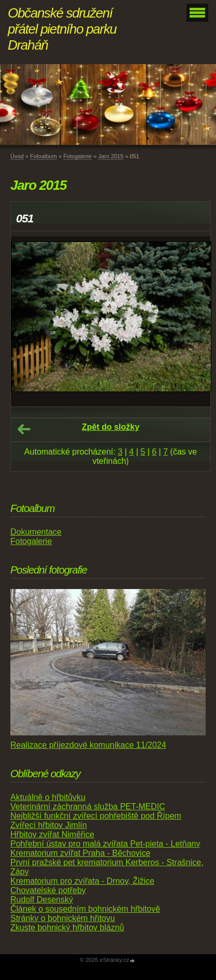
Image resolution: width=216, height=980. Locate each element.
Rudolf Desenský (42, 900)
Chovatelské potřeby (48, 890)
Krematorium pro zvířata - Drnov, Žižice (82, 881)
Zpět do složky (111, 427)
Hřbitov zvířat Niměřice (52, 834)
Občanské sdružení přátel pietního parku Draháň (62, 29)
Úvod (17, 156)
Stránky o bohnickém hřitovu (63, 918)
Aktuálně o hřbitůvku (48, 797)
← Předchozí (24, 429)
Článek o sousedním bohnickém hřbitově (85, 909)
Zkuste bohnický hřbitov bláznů (67, 928)
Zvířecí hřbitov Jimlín (49, 825)
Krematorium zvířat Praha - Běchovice (80, 853)
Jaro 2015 (111, 156)
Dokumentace (36, 532)
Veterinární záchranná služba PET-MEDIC (88, 806)
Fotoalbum (44, 156)
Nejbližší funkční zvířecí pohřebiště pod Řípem (96, 816)
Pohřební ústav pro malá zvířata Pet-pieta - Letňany (105, 844)
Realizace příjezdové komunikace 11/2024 (88, 745)
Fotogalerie (77, 156)
